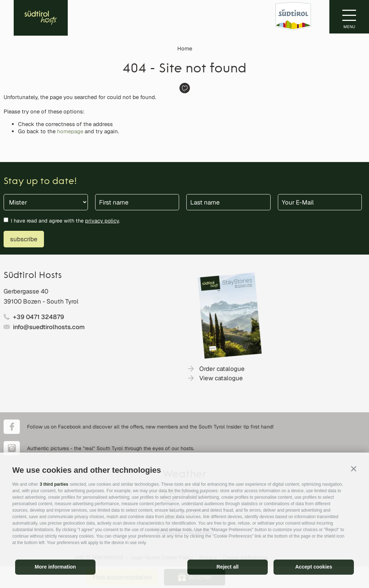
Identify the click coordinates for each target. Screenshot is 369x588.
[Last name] (228, 202)
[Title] (46, 202)
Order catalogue (222, 369)
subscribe (24, 239)
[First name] (137, 202)
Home (185, 48)
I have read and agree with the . (65, 221)
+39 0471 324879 (39, 317)
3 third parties (54, 484)
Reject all (228, 567)
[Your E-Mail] (320, 202)
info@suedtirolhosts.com (49, 327)
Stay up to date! (40, 182)
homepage (70, 131)
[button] (354, 469)
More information (55, 567)
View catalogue (221, 378)
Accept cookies (314, 567)
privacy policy (102, 221)
